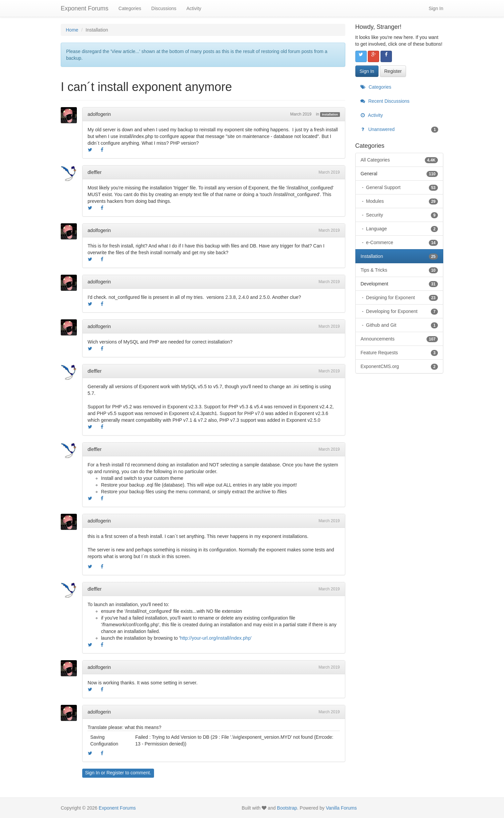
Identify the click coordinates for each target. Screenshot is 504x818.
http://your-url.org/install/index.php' (216, 638)
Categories (130, 8)
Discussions (164, 8)
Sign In (436, 8)
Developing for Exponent (401, 311)
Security (401, 215)
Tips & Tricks (399, 270)
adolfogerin (99, 114)
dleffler (95, 172)
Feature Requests (399, 353)
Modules (401, 201)
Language (401, 229)
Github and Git (401, 325)
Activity (194, 8)
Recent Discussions (385, 101)
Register (115, 773)
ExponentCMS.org (399, 366)
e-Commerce (401, 242)
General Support (401, 187)
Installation (330, 115)
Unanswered (399, 129)
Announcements (399, 339)
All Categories (399, 160)
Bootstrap (287, 808)
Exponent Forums (85, 8)
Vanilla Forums (341, 808)
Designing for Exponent (401, 298)
